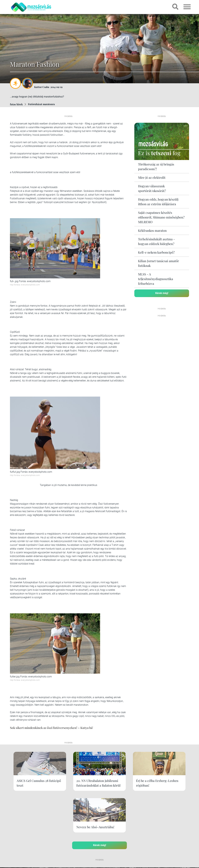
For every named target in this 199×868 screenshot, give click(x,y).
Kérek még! (162, 293)
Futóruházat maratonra (41, 104)
